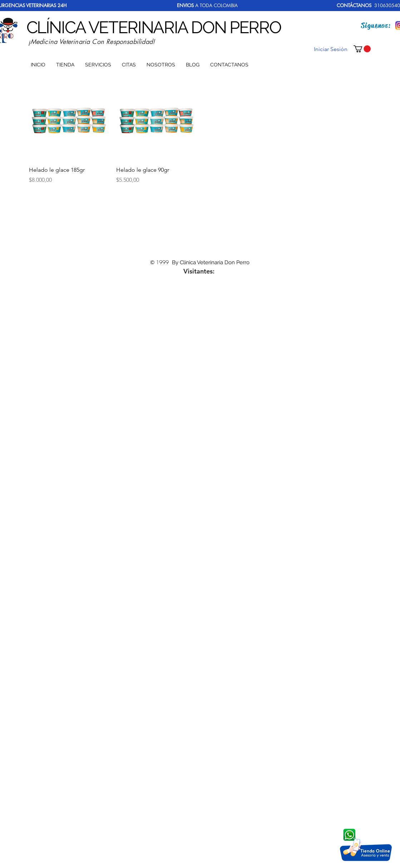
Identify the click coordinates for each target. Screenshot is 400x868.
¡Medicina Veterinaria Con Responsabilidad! (92, 41)
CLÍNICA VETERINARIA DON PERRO (154, 27)
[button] (362, 49)
